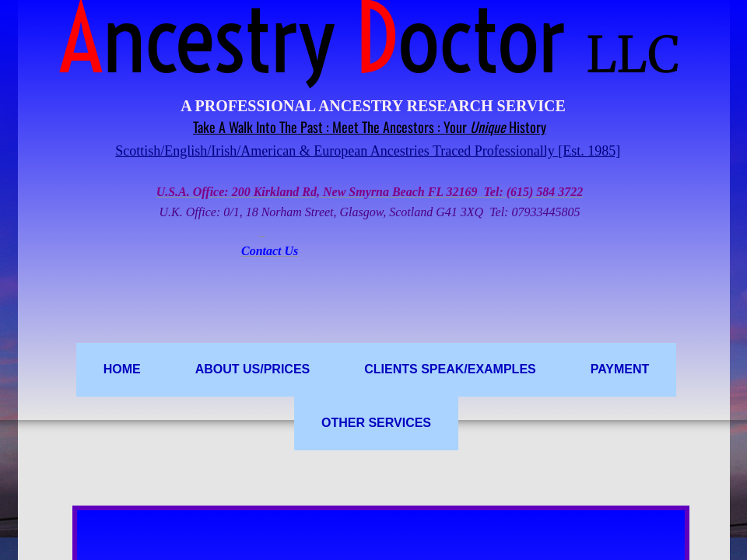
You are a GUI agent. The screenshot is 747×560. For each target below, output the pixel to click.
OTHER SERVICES (376, 423)
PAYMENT (620, 369)
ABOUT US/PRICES (253, 369)
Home (122, 369)
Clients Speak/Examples (450, 369)
